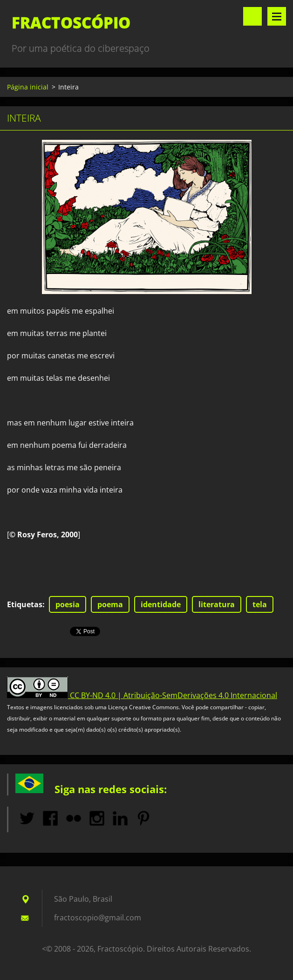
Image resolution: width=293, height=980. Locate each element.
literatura (217, 604)
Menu (277, 16)
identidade (161, 604)
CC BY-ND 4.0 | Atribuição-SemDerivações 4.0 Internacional (174, 695)
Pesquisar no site (252, 16)
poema (110, 604)
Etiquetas (25, 604)
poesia (68, 604)
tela (260, 604)
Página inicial (28, 87)
